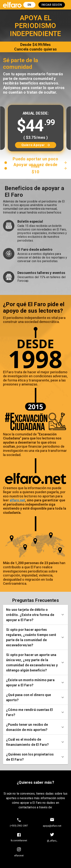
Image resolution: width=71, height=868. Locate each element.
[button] (35, 615)
